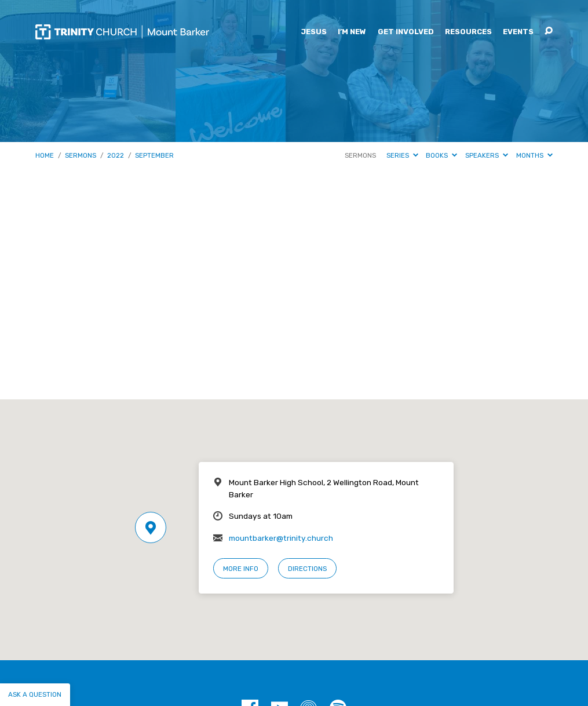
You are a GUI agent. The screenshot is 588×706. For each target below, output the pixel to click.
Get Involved (406, 32)
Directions (307, 569)
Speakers (487, 155)
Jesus (314, 32)
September (154, 155)
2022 (116, 155)
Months (534, 155)
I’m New (352, 32)
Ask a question (35, 694)
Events (518, 32)
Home (45, 155)
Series (402, 155)
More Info (241, 569)
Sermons (81, 155)
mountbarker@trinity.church (281, 538)
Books (441, 155)
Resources (468, 32)
